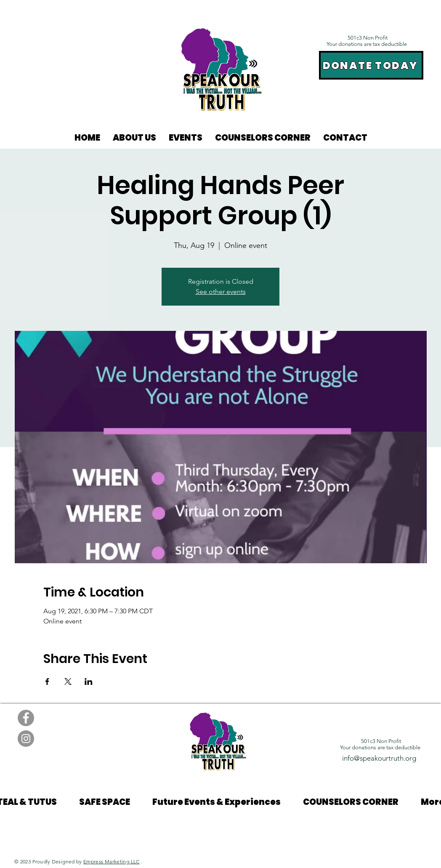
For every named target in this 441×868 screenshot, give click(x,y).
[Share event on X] (68, 682)
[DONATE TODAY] (371, 65)
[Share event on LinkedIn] (89, 682)
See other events (221, 292)
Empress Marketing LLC (112, 861)
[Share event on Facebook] (47, 682)
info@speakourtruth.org (379, 758)
